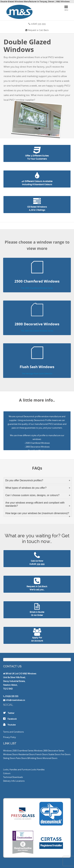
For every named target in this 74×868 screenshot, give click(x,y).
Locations (20, 781)
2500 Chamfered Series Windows (27, 751)
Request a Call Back (38, 30)
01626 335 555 (38, 24)
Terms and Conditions (13, 732)
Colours (7, 773)
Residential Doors (27, 754)
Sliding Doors (9, 758)
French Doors (42, 754)
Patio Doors (21, 758)
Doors (15, 754)
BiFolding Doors (35, 758)
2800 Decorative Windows (38, 447)
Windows (7, 751)
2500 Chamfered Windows (38, 443)
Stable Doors (54, 754)
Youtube (12, 725)
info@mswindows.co (15, 700)
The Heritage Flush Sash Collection (37, 374)
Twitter (11, 713)
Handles (41, 770)
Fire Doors (66, 754)
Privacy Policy (10, 737)
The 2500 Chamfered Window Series (37, 288)
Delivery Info (9, 781)
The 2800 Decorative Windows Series (37, 331)
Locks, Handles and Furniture (17, 770)
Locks (34, 770)
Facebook (12, 719)
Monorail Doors (50, 758)
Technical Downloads (13, 777)
